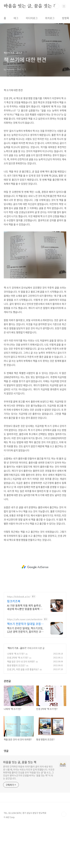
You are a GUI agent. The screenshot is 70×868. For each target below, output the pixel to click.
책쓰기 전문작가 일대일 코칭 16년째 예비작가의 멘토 (24, 668)
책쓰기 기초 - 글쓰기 (17, 692)
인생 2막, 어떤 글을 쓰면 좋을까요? (23, 713)
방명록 (66, 18)
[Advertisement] (35, 107)
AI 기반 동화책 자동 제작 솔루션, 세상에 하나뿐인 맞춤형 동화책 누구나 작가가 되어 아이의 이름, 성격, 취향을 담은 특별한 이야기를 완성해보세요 (25, 651)
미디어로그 (32, 18)
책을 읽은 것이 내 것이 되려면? (21, 705)
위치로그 (50, 18)
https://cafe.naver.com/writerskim (25, 663)
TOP (64, 858)
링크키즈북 (14, 645)
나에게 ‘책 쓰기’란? (16, 697)
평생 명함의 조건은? (16, 709)
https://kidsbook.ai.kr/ (19, 640)
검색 (57, 6)
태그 (16, 18)
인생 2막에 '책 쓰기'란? (18, 701)
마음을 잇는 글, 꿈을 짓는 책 (31, 6)
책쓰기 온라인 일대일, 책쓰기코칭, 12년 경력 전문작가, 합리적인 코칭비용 (25, 674)
